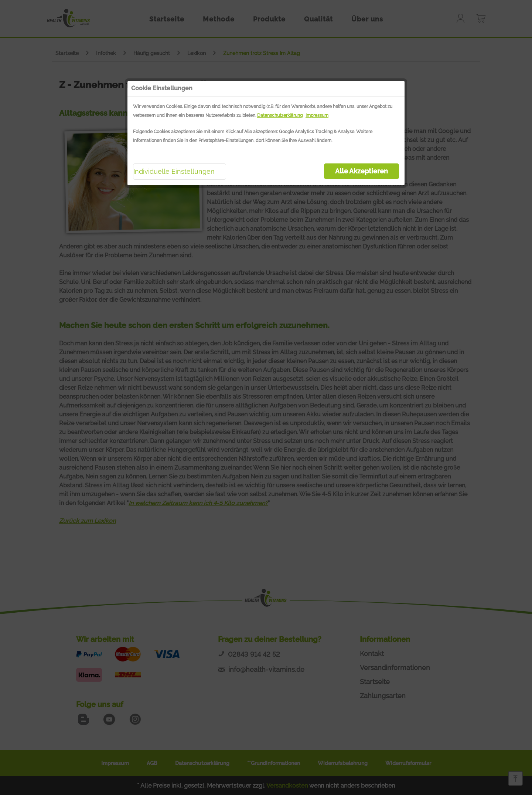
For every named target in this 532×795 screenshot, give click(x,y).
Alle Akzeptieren (362, 171)
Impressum (317, 115)
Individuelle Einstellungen (174, 171)
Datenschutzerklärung (280, 115)
